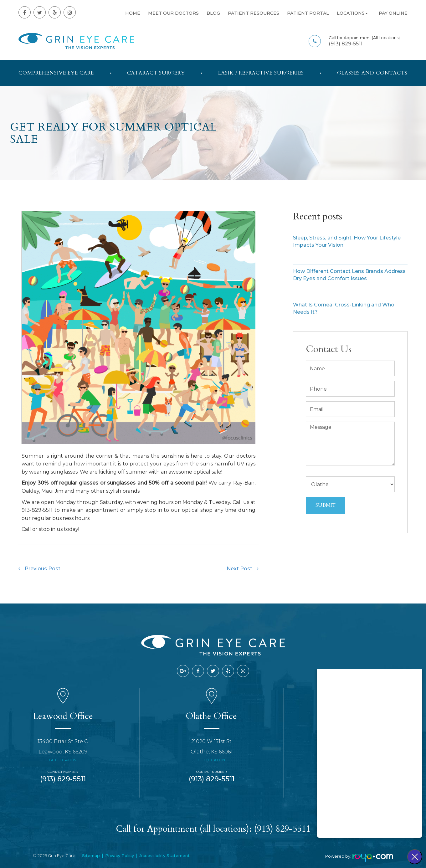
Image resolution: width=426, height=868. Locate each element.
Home (133, 13)
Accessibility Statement (164, 855)
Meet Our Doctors (173, 13)
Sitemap (91, 855)
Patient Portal (308, 13)
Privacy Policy (120, 855)
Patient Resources (254, 13)
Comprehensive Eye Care (56, 73)
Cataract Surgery (156, 73)
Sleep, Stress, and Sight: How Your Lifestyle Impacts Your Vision (347, 241)
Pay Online (393, 13)
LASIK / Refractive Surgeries (261, 73)
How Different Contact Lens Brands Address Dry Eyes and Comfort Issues (349, 275)
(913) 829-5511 (346, 44)
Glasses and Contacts (372, 73)
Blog (213, 13)
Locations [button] (352, 13)
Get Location (63, 760)
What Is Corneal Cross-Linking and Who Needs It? (344, 308)
